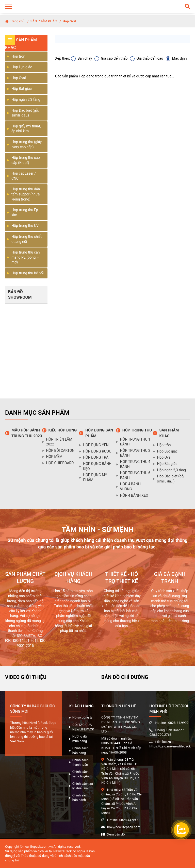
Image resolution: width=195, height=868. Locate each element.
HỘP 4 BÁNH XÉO (134, 495)
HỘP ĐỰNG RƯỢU (97, 451)
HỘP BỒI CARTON (60, 450)
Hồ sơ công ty (83, 717)
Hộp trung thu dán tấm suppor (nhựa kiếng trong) (26, 194)
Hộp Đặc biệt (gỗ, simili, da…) (25, 113)
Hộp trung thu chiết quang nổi (27, 239)
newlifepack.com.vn (38, 847)
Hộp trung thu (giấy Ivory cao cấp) (27, 144)
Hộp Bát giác (22, 89)
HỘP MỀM (54, 457)
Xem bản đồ (116, 834)
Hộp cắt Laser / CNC (24, 176)
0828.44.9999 (129, 820)
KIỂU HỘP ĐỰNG (63, 430)
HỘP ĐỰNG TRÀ (96, 457)
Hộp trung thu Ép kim (25, 212)
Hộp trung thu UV (25, 226)
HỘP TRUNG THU (137, 430)
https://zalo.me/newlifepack (170, 746)
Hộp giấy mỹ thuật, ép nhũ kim (26, 129)
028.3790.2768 (160, 735)
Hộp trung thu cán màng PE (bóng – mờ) (26, 257)
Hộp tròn (18, 56)
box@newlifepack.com (124, 827)
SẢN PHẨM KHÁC (44, 21)
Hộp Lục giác (22, 67)
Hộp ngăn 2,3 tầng (26, 99)
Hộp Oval (69, 21)
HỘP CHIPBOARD (60, 463)
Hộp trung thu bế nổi (28, 273)
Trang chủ (15, 21)
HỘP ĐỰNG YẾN (96, 445)
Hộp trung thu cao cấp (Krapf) (26, 160)
